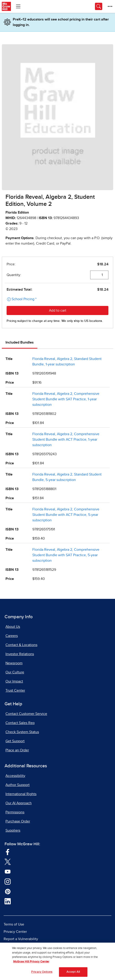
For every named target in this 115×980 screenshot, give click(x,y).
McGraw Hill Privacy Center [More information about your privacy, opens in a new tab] (31, 963)
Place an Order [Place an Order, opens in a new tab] (17, 750)
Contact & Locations (21, 645)
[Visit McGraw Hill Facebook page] (8, 852)
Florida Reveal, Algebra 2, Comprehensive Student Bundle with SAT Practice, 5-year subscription (66, 555)
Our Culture (15, 672)
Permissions (15, 812)
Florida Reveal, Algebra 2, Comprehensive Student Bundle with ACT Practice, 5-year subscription (66, 515)
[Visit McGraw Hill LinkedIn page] (8, 901)
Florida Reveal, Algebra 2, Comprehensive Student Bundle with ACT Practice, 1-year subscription (66, 440)
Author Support (18, 785)
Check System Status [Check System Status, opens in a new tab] (22, 732)
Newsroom (14, 663)
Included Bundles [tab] (20, 342)
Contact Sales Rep (20, 723)
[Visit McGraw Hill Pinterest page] (8, 891)
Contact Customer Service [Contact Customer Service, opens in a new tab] (26, 714)
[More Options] (110, 6)
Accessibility (15, 776)
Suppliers (13, 830)
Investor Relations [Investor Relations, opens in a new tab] (20, 654)
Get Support (15, 741)
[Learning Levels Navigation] (18, 6)
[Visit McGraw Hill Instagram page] (8, 881)
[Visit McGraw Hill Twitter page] (8, 862)
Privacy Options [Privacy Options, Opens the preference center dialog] (42, 974)
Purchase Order (18, 821)
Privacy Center (15, 932)
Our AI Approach (19, 803)
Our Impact (14, 681)
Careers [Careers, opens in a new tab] (12, 636)
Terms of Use (14, 924)
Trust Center (15, 690)
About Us (13, 627)
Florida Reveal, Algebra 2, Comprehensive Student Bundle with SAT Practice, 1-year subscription (66, 399)
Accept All (73, 974)
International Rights (21, 794)
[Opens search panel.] (99, 6)
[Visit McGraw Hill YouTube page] (8, 871)
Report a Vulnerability (21, 939)
